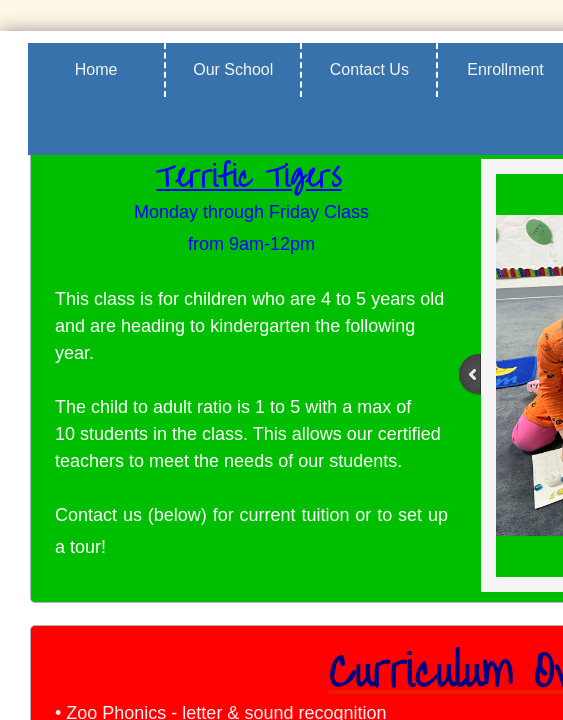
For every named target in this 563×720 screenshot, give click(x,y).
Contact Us (369, 69)
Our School (233, 69)
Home (96, 69)
